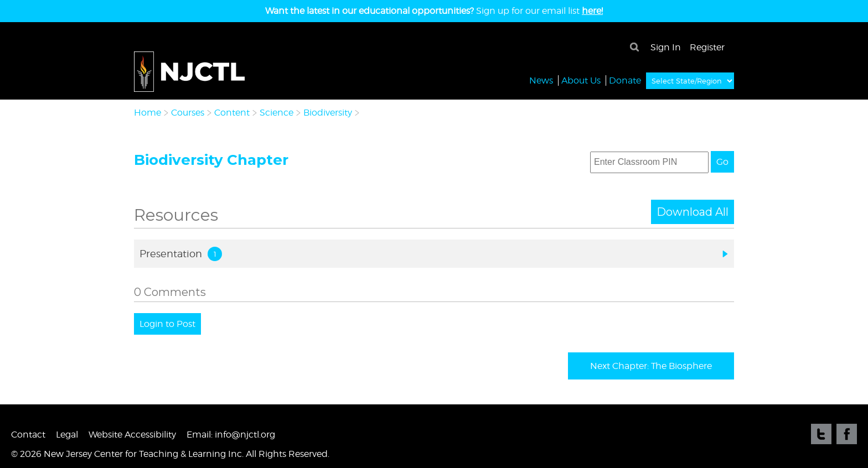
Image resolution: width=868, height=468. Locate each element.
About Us (581, 80)
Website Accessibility (132, 435)
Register (707, 47)
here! (592, 11)
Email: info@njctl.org (231, 435)
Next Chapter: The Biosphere (651, 366)
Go (722, 162)
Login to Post (167, 324)
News (541, 80)
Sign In (666, 47)
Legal (67, 435)
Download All (693, 212)
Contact (28, 435)
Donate (625, 80)
